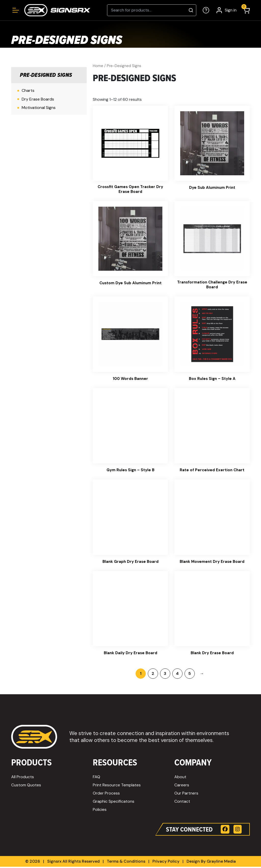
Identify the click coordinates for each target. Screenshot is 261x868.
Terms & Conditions (126, 863)
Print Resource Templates (117, 786)
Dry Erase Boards (38, 99)
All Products (23, 778)
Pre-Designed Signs (46, 75)
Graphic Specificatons (114, 803)
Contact (182, 803)
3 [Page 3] (165, 675)
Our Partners (186, 794)
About (180, 778)
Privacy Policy (166, 863)
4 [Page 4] (177, 675)
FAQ (96, 778)
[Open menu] (16, 10)
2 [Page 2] (153, 675)
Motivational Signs (39, 108)
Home (98, 66)
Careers (182, 786)
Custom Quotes (26, 786)
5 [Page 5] (190, 675)
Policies (100, 811)
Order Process (106, 794)
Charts (28, 90)
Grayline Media (221, 863)
